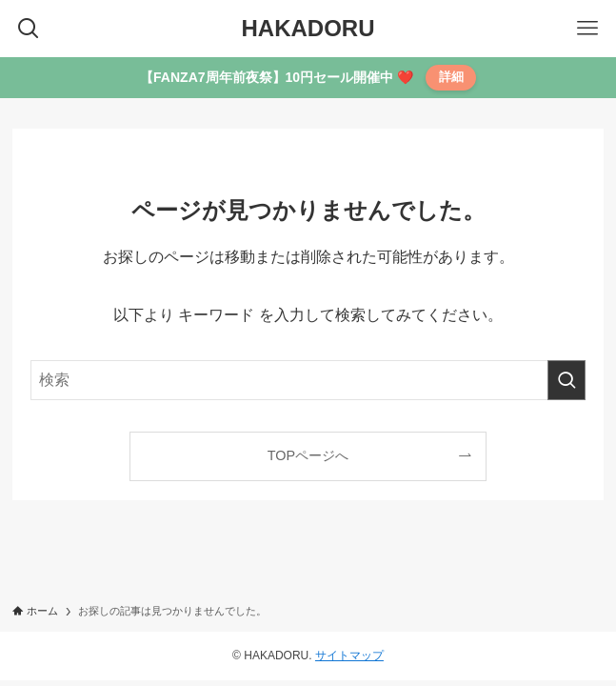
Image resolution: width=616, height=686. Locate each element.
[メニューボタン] (587, 29)
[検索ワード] (308, 380)
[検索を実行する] (566, 380)
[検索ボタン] (29, 29)
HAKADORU (308, 29)
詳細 (451, 77)
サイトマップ (349, 656)
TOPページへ (308, 455)
